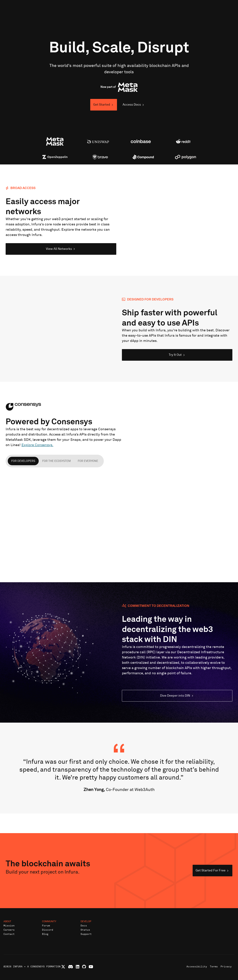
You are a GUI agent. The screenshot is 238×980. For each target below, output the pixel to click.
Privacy (226, 967)
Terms (214, 967)
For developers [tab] (23, 461)
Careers (9, 930)
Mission (9, 926)
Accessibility (197, 967)
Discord (48, 930)
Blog (45, 934)
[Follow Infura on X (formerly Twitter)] (63, 967)
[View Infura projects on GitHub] (84, 967)
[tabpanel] (119, 520)
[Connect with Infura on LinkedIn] (78, 967)
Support (86, 934)
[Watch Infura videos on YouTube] (91, 967)
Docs (84, 926)
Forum (46, 926)
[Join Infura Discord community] (71, 967)
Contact (9, 934)
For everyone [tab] (88, 461)
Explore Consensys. (37, 445)
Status (85, 930)
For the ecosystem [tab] (56, 461)
